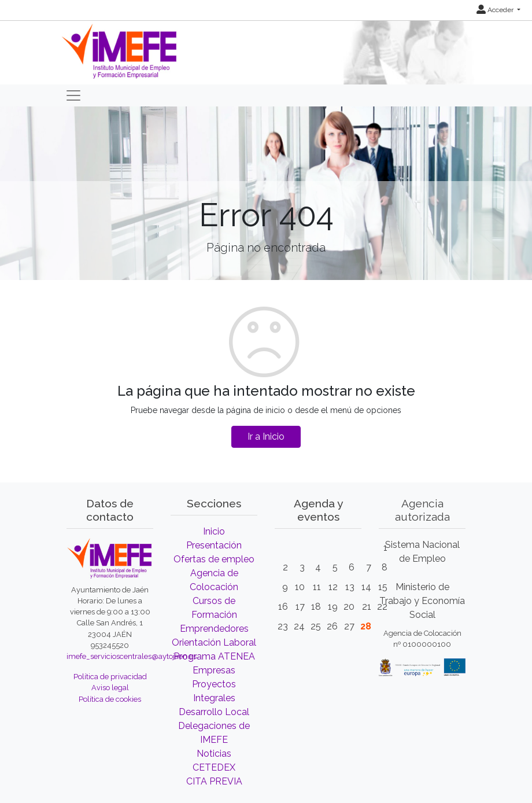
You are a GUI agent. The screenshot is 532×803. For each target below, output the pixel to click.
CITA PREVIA (214, 781)
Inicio (214, 531)
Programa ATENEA (214, 656)
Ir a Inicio (266, 437)
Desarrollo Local (214, 712)
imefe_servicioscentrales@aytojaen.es (132, 656)
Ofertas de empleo (214, 559)
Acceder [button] (496, 10)
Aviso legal (110, 688)
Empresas (214, 670)
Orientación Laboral (214, 642)
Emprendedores (214, 629)
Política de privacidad (110, 677)
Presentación (214, 545)
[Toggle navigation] (73, 95)
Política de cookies (110, 699)
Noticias (214, 754)
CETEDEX (214, 767)
